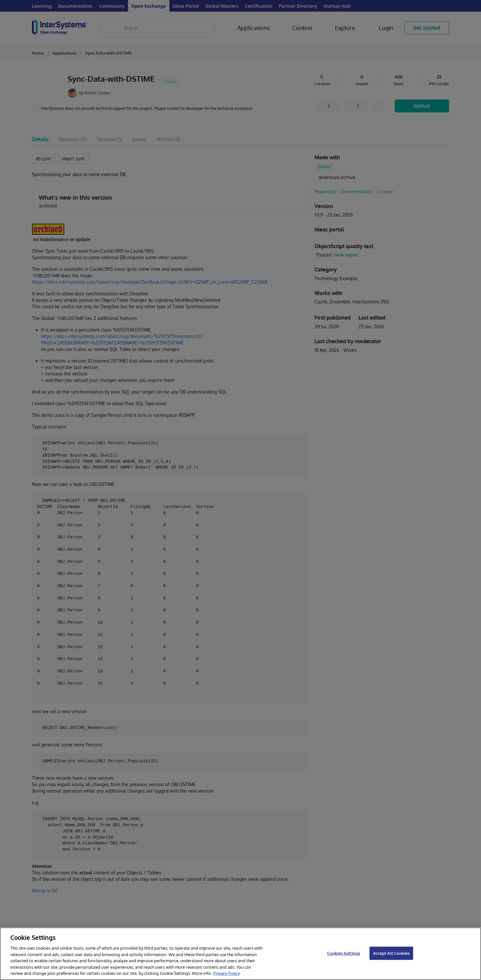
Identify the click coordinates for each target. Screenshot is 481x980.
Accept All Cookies (391, 953)
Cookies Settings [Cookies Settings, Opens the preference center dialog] (344, 953)
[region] (240, 954)
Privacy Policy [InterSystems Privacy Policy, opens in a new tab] (227, 973)
